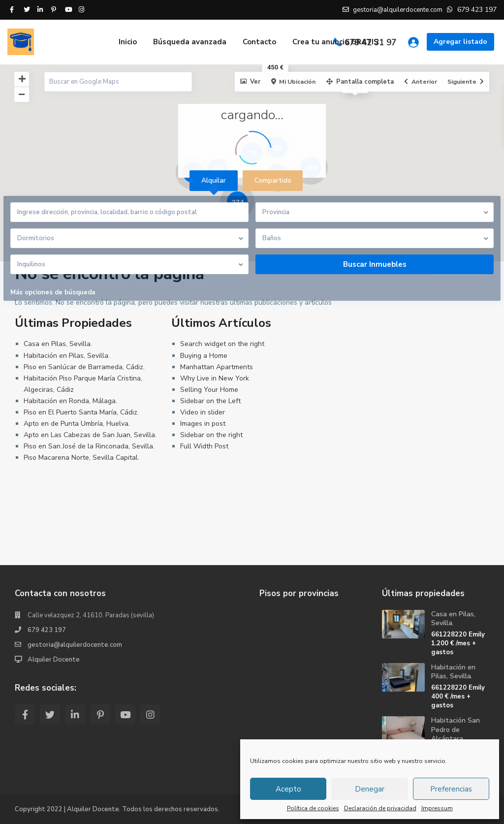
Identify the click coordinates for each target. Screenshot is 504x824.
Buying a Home (204, 356)
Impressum (437, 808)
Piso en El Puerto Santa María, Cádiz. (81, 412)
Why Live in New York (215, 378)
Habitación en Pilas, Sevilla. (67, 356)
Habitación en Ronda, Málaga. (70, 401)
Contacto (259, 42)
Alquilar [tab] (214, 180)
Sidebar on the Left (210, 401)
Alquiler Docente (54, 660)
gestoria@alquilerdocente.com (75, 645)
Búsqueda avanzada (190, 42)
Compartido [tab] (273, 180)
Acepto (288, 789)
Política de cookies (313, 808)
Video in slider (203, 412)
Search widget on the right (222, 344)
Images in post (203, 424)
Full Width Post (204, 446)
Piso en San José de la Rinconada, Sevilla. (89, 446)
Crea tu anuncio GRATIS (335, 42)
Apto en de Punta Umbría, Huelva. (77, 424)
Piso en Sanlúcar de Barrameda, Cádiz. (84, 367)
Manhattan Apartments (217, 367)
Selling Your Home (209, 390)
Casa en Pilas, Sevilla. (58, 344)
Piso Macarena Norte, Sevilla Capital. (81, 458)
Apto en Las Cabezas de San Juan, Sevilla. (90, 435)
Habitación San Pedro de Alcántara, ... (456, 729)
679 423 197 (47, 630)
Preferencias (451, 789)
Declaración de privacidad (380, 808)
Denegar (370, 789)
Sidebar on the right (211, 435)
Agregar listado (460, 42)
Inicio (128, 42)
